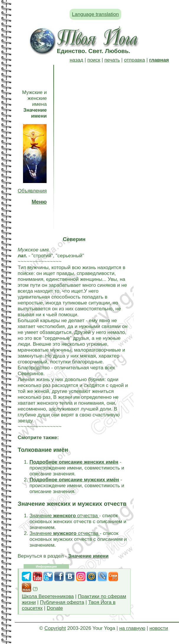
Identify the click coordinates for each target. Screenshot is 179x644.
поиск (94, 60)
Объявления (32, 191)
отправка (134, 60)
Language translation (95, 14)
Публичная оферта (62, 602)
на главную (132, 628)
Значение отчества (64, 516)
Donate (55, 608)
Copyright (55, 628)
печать (112, 60)
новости (159, 628)
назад (76, 60)
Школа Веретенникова (48, 596)
